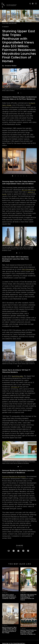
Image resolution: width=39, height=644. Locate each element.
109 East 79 (15, 387)
